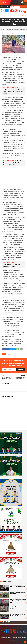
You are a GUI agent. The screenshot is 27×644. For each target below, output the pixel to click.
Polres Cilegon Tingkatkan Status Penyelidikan (16, 608)
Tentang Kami (4, 638)
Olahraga (9, 354)
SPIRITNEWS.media (14, 641)
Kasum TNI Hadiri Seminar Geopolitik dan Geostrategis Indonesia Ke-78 (17, 615)
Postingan (12, 7)
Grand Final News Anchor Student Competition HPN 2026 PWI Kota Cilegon (17, 586)
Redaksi (24, 638)
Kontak (10, 638)
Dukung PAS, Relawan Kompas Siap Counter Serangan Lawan (18, 593)
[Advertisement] (14, 177)
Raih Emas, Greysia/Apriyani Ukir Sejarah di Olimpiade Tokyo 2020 (13, 163)
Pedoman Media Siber (17, 638)
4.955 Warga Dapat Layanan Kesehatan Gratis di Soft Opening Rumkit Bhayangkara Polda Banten (18, 601)
